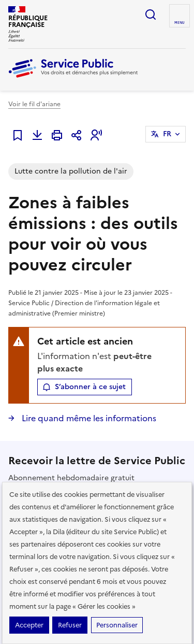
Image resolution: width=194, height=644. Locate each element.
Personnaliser (117, 625)
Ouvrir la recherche (151, 15)
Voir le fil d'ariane (34, 104)
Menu (180, 23)
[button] (96, 135)
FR (167, 134)
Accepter (29, 625)
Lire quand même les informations (88, 418)
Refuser (70, 625)
